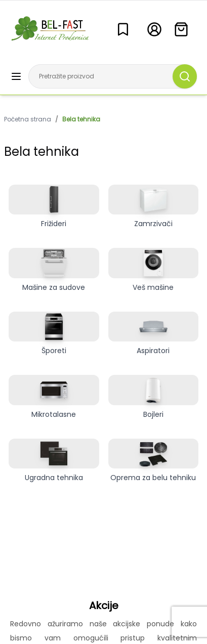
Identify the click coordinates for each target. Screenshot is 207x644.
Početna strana (28, 119)
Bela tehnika (81, 119)
